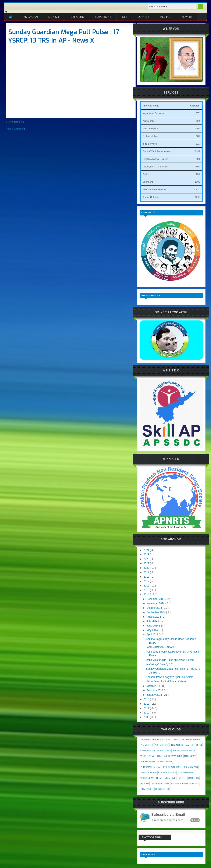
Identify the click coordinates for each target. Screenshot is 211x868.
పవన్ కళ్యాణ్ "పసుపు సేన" (160, 664)
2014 (147, 595)
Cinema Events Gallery (185, 784)
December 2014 (156, 599)
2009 (147, 717)
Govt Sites (147, 789)
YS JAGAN (30, 17)
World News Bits (151, 756)
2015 (147, 590)
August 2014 (154, 617)
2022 (147, 559)
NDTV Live (170, 778)
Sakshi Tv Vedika (172, 756)
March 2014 (154, 686)
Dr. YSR (54, 17)
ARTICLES (77, 17)
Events (182, 778)
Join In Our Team (180, 745)
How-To (187, 17)
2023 (147, 555)
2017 (147, 581)
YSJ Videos (147, 745)
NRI (125, 17)
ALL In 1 (166, 17)
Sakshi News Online (152, 762)
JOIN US (144, 17)
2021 (147, 563)
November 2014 (156, 603)
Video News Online (151, 778)
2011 (147, 708)
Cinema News (190, 767)
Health (145, 784)
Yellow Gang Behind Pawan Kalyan (166, 682)
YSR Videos (162, 745)
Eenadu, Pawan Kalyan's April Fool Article (169, 677)
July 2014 (152, 621)
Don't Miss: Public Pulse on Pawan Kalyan (170, 660)
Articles (197, 745)
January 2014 (155, 695)
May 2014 (153, 630)
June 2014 (153, 626)
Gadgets (194, 778)
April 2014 (153, 635)
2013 (147, 699)
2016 (147, 586)
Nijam (169, 762)
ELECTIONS (103, 17)
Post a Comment (15, 129)
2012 (147, 704)
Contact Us (162, 789)
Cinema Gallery (160, 784)
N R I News (190, 756)
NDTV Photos (186, 773)
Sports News (148, 773)
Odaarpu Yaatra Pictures (156, 751)
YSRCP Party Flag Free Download (160, 767)
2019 (147, 572)
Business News (167, 773)
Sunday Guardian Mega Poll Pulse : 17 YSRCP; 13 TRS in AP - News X (64, 36)
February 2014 (155, 690)
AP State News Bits (184, 751)
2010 (147, 713)
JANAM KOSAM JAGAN (160, 647)
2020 (147, 568)
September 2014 (156, 612)
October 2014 (155, 608)
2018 (147, 577)
